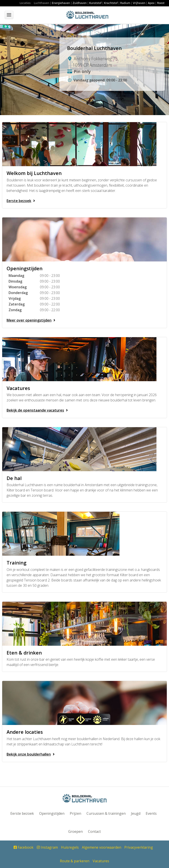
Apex (151, 3)
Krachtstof (111, 3)
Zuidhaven (80, 3)
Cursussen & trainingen (106, 813)
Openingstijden (52, 813)
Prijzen (75, 813)
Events (151, 813)
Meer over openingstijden (32, 320)
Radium (125, 3)
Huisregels (70, 847)
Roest (161, 3)
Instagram (47, 847)
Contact (94, 831)
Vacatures (101, 861)
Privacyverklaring (139, 847)
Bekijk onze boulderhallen (31, 754)
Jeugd (136, 813)
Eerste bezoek (22, 201)
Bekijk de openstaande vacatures (38, 410)
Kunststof (95, 3)
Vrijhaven (139, 3)
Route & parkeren (75, 861)
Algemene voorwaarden (102, 847)
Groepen (75, 831)
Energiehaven (61, 3)
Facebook (24, 847)
